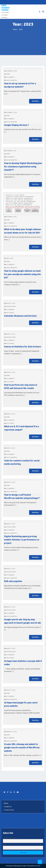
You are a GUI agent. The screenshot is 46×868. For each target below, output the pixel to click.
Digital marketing (11, 80)
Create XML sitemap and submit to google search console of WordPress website (22, 748)
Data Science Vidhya (6, 8)
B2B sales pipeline (13, 581)
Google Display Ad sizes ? (16, 125)
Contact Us (8, 807)
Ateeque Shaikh (10, 306)
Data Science (10, 313)
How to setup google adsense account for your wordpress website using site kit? (22, 274)
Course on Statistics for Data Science (23, 347)
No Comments (9, 77)
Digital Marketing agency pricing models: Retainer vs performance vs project (22, 540)
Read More (36, 101)
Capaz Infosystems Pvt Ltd (31, 866)
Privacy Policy (9, 810)
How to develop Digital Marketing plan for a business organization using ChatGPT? (23, 167)
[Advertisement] (23, 41)
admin (7, 74)
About (6, 803)
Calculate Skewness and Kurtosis (20, 316)
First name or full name (10, 838)
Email (5, 845)
